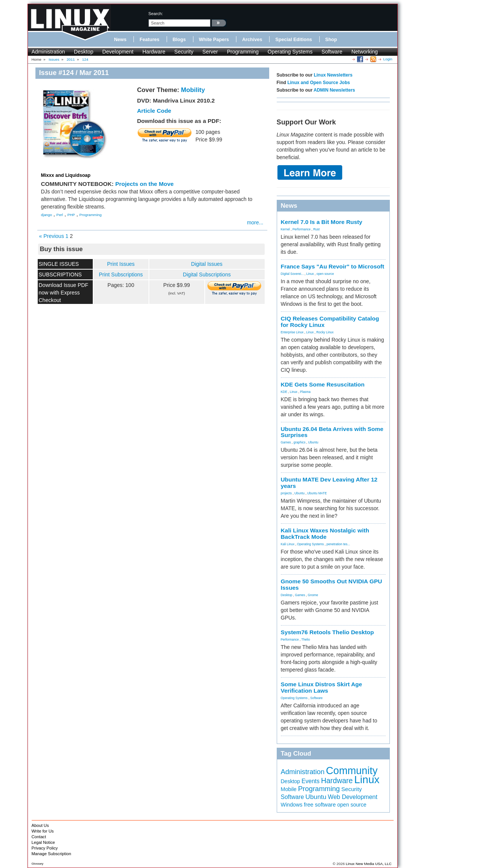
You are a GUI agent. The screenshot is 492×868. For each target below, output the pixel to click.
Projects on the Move (145, 184)
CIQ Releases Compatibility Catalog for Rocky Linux (330, 322)
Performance (302, 229)
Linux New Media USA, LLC (369, 864)
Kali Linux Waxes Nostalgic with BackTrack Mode (325, 534)
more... (255, 222)
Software (332, 52)
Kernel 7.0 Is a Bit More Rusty (322, 222)
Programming (243, 52)
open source (325, 274)
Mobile (289, 789)
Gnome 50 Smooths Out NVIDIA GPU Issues (332, 584)
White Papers (214, 40)
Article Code (154, 111)
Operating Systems (290, 52)
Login (388, 59)
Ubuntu (313, 442)
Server (210, 52)
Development (118, 52)
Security (184, 52)
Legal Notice (43, 842)
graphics (299, 442)
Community (352, 771)
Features (149, 40)
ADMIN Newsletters (334, 90)
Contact (39, 837)
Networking (365, 52)
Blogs (179, 40)
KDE (284, 392)
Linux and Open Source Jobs (319, 83)
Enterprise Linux (292, 332)
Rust (317, 229)
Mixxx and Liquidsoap (66, 175)
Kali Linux (288, 544)
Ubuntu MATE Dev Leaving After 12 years (329, 483)
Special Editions (294, 40)
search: (156, 14)
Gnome (313, 595)
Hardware (154, 52)
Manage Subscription (51, 854)
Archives (252, 40)
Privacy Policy (45, 848)
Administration (48, 52)
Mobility (193, 90)
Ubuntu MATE (317, 493)
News (120, 40)
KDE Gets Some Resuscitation (323, 384)
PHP (71, 215)
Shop (331, 40)
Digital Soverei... (292, 274)
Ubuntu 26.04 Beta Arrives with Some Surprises (332, 432)
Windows (292, 805)
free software (320, 805)
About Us (40, 825)
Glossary (38, 864)
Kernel (285, 229)
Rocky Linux (325, 332)
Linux (310, 274)
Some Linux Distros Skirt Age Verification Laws (322, 687)
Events (311, 781)
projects (286, 493)
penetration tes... (338, 544)
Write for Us (43, 831)
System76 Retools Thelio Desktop (327, 632)
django (47, 215)
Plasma (305, 392)
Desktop (84, 52)
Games (286, 442)
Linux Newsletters (333, 75)
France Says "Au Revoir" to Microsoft (333, 266)
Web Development (353, 797)
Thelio (306, 639)
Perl (60, 215)
